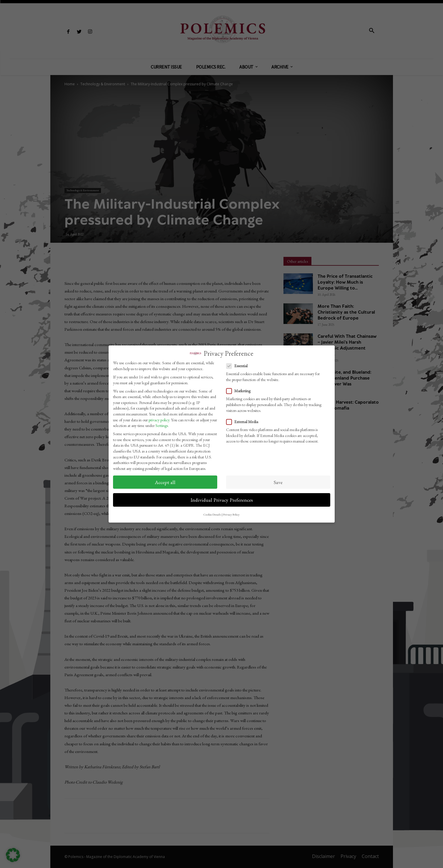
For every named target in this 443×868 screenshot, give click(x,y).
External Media (244, 422)
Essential (239, 366)
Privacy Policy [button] (231, 514)
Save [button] (278, 482)
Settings (162, 425)
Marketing (240, 391)
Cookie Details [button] (212, 514)
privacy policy (159, 420)
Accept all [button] (165, 482)
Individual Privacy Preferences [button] (222, 500)
